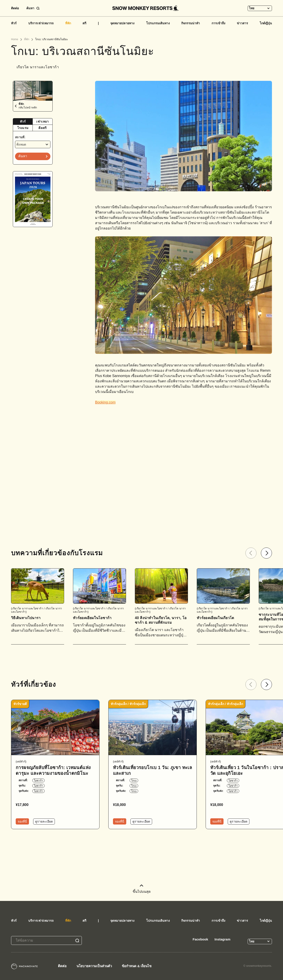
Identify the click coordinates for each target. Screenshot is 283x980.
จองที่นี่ (22, 821)
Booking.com (105, 402)
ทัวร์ (14, 23)
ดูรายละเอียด (44, 821)
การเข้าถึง (218, 23)
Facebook (200, 939)
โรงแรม (23, 128)
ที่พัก (68, 23)
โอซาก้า (38, 781)
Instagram (222, 939)
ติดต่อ (15, 8)
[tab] (23, 122)
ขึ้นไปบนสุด (142, 889)
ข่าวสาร (242, 23)
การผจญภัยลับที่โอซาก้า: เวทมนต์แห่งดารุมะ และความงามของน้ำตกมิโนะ (53, 770)
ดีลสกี (42, 128)
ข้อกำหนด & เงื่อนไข (137, 966)
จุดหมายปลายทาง (122, 23)
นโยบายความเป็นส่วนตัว (94, 966)
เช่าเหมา (42, 121)
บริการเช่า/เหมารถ (41, 23)
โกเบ (134, 781)
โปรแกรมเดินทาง (158, 23)
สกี (84, 23)
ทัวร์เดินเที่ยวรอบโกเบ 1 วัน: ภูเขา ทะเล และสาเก (152, 770)
